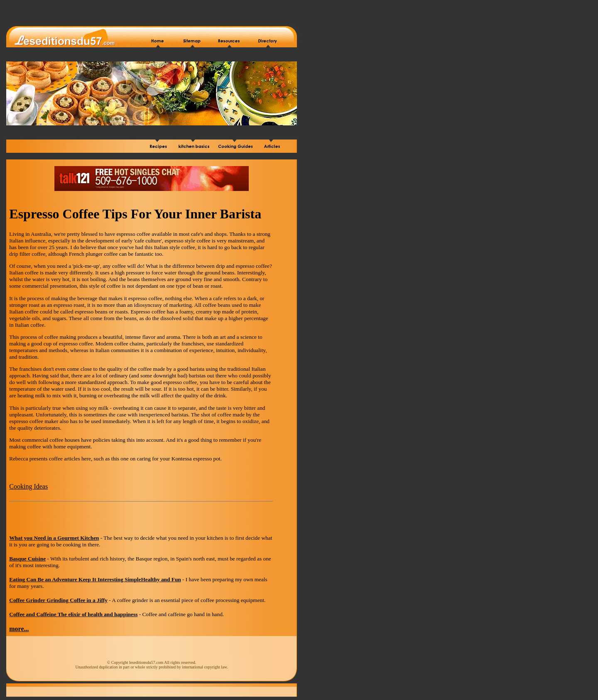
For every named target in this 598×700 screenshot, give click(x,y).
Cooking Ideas (28, 486)
